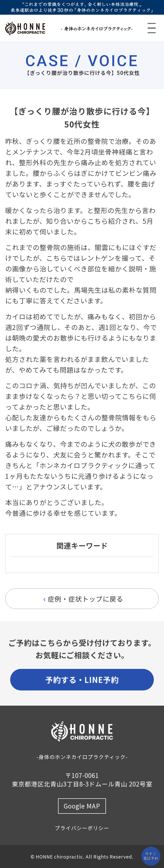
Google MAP (82, 806)
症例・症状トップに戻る (82, 599)
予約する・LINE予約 (82, 679)
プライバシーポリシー (82, 828)
